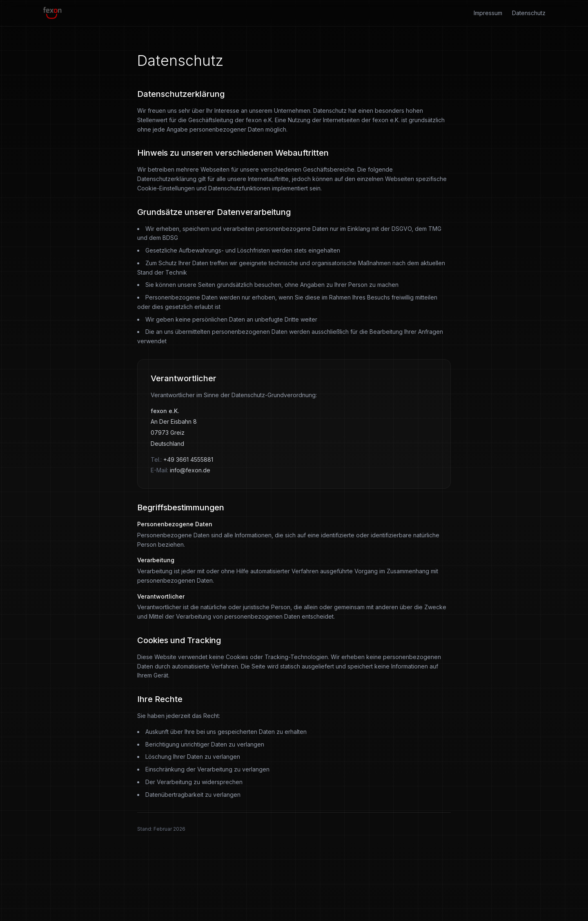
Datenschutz (529, 13)
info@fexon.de (190, 470)
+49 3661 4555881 (188, 459)
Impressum (488, 13)
